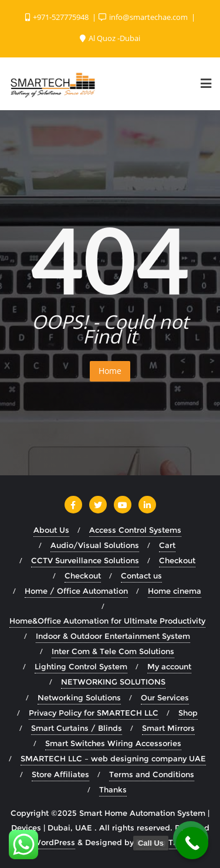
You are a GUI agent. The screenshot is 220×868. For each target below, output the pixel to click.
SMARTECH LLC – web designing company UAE (113, 758)
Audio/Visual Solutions (95, 545)
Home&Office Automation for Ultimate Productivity (107, 621)
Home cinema (175, 591)
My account (169, 666)
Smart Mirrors (168, 728)
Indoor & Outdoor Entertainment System (113, 636)
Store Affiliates (60, 774)
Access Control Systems (135, 530)
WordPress (54, 842)
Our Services (165, 697)
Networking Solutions (79, 697)
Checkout (177, 560)
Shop (188, 713)
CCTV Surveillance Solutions (85, 560)
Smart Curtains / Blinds (77, 728)
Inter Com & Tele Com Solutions (113, 651)
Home (110, 371)
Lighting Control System (81, 666)
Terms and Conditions (152, 774)
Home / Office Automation (76, 591)
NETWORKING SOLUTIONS (113, 682)
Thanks (113, 789)
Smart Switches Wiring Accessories (113, 743)
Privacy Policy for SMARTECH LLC (94, 713)
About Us (51, 530)
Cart (167, 545)
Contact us (141, 576)
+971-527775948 (58, 17)
